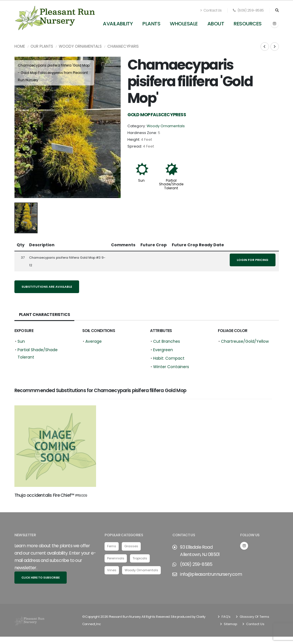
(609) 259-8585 (248, 10)
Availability (118, 24)
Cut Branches (167, 341)
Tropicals (140, 559)
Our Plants (42, 46)
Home (20, 46)
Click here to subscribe (41, 579)
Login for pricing (253, 260)
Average (94, 341)
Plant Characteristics (45, 315)
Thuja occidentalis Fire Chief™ (51, 495)
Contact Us (211, 10)
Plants (151, 24)
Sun (141, 181)
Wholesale (184, 24)
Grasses (131, 547)
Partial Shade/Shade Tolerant (171, 184)
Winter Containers (171, 367)
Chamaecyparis (123, 46)
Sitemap (230, 625)
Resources (248, 24)
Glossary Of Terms (254, 618)
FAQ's (226, 618)
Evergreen (163, 350)
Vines (112, 571)
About (216, 24)
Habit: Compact (169, 358)
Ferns (112, 547)
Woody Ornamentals (80, 46)
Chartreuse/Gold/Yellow (245, 341)
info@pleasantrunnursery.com (211, 575)
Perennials (116, 559)
